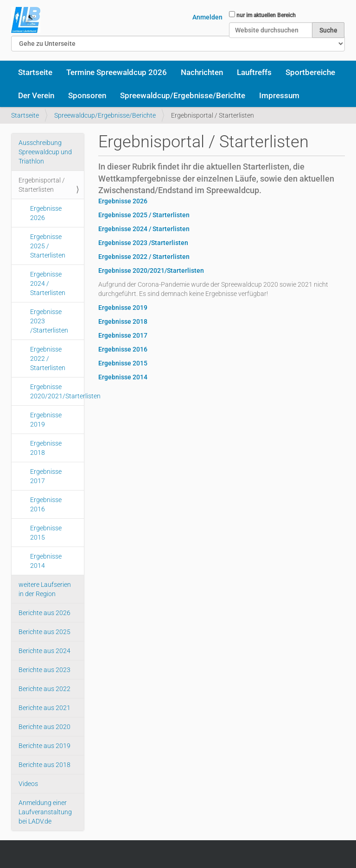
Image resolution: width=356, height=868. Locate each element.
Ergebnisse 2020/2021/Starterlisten (57, 391)
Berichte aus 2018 (44, 765)
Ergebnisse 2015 (46, 533)
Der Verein (36, 95)
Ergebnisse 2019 (46, 420)
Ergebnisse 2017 (46, 476)
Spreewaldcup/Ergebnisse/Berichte (183, 95)
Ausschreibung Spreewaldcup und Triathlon (45, 152)
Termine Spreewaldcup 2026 (117, 72)
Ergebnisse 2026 (46, 213)
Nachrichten (202, 72)
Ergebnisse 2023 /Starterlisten (49, 321)
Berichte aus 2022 (44, 689)
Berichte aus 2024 (44, 651)
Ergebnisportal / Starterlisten (42, 185)
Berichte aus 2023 (44, 670)
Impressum (279, 95)
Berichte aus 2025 (44, 632)
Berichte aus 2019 (44, 746)
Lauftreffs (254, 72)
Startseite (35, 72)
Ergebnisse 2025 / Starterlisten (48, 246)
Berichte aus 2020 (44, 727)
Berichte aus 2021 (44, 708)
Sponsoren (87, 95)
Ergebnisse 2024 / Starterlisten (48, 283)
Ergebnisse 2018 (46, 448)
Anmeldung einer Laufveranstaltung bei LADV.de (45, 812)
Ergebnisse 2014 (46, 561)
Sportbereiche (310, 72)
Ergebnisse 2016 (46, 504)
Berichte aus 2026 (44, 613)
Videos (28, 784)
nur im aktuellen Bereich (266, 15)
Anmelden (207, 17)
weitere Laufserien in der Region (45, 589)
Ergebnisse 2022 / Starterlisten (48, 359)
